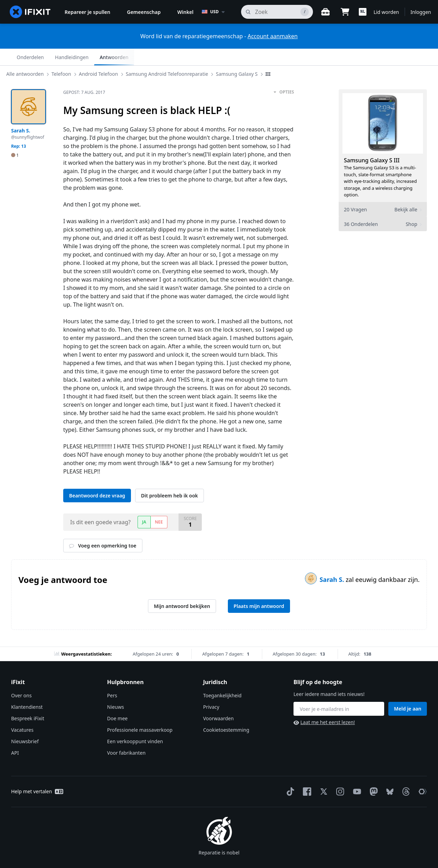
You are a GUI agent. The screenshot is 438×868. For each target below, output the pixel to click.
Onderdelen (323, 57)
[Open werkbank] (325, 12)
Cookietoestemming (226, 713)
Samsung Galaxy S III (372, 144)
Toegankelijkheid (222, 679)
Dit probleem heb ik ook (170, 479)
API (15, 736)
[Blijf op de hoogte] (339, 692)
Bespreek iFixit (28, 702)
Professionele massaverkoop (140, 713)
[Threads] (405, 775)
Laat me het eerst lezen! (324, 705)
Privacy (211, 690)
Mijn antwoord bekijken (182, 589)
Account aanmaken (273, 36)
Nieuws (115, 690)
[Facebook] (306, 775)
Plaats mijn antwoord (259, 589)
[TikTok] (289, 775)
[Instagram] (339, 775)
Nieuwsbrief (25, 725)
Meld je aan (408, 692)
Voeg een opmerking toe (103, 529)
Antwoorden (407, 57)
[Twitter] (322, 775)
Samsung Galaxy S (242, 57)
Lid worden (386, 12)
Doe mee (117, 702)
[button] (363, 12)
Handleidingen (365, 57)
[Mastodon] (372, 775)
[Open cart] (345, 12)
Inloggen (421, 12)
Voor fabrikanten (126, 736)
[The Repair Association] (421, 775)
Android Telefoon (104, 57)
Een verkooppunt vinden (135, 725)
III (274, 57)
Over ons (21, 679)
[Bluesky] (389, 775)
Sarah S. (333, 563)
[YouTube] (356, 775)
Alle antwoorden (31, 57)
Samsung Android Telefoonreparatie (172, 57)
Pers (112, 679)
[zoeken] (277, 12)
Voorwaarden (218, 702)
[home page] (30, 12)
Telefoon (67, 57)
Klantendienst (27, 690)
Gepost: (84, 76)
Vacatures (22, 713)
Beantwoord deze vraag (97, 479)
